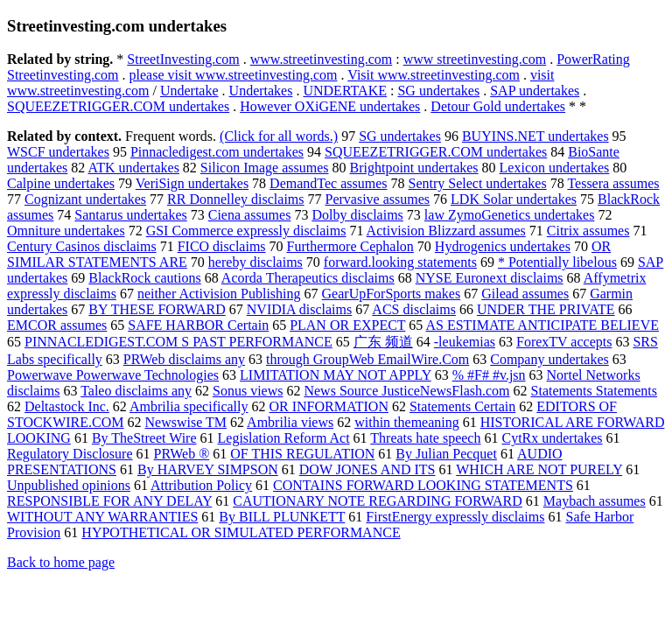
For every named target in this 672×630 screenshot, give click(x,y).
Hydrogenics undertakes (503, 246)
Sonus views (248, 391)
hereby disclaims (255, 262)
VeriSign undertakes (192, 183)
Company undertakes (549, 359)
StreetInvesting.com (183, 59)
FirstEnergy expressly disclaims (455, 517)
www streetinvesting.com (475, 59)
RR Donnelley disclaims (235, 199)
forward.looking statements (400, 262)
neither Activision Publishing (219, 294)
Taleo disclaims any (136, 391)
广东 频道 (383, 342)
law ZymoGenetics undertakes (510, 215)
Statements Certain (462, 406)
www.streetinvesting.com (321, 59)
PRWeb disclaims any (184, 359)
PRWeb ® (182, 454)
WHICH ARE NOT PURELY (539, 469)
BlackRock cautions (144, 278)
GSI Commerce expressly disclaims (246, 231)
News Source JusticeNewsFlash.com (406, 391)
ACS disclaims (414, 309)
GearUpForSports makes (392, 294)
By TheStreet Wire (144, 438)
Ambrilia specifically (189, 406)
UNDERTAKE (345, 91)
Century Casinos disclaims (82, 246)
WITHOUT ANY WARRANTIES (102, 517)
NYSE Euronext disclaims (490, 278)
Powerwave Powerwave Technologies (113, 375)
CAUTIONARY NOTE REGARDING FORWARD (378, 501)
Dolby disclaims (357, 215)
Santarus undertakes (130, 215)
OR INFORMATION (329, 406)
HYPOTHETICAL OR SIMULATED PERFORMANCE (241, 532)
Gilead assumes (525, 294)
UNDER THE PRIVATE (546, 309)
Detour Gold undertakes (498, 106)
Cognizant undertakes (85, 199)
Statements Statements (594, 391)
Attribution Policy (201, 485)
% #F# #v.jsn (489, 375)
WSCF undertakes (58, 152)
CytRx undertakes (552, 438)
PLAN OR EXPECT (347, 325)
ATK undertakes (133, 168)
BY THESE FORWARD (157, 309)
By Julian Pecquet (446, 454)
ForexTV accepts (564, 342)
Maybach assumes (595, 501)
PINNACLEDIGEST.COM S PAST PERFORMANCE (178, 342)
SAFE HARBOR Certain (198, 325)
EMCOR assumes (57, 325)
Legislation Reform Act (284, 438)
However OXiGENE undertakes (330, 106)
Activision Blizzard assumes (446, 231)
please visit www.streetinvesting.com (234, 75)
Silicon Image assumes (265, 168)
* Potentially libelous (557, 262)
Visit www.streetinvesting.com (434, 75)
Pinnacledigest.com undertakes (217, 152)
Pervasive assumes (378, 199)
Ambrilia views (290, 422)
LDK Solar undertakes (514, 199)
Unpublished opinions (69, 485)
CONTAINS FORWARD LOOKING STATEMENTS (423, 485)
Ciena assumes (250, 215)
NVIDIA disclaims (299, 309)
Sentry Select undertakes (478, 183)
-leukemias (465, 342)
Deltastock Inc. (67, 406)
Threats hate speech (425, 438)
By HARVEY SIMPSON (208, 469)
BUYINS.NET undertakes (535, 136)
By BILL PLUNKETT (282, 517)
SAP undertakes (535, 91)
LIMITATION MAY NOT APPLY (336, 375)
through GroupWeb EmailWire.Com (367, 359)
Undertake (189, 91)
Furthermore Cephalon (350, 246)
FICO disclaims (222, 246)
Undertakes (261, 91)
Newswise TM (186, 422)
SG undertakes (438, 91)
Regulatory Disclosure (70, 454)
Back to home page (61, 562)
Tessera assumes (613, 183)
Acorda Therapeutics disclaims (308, 278)
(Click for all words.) (279, 136)
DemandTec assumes (328, 183)
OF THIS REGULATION (302, 454)
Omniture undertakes (66, 231)
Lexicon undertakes (555, 168)
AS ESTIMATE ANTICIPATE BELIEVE (542, 325)
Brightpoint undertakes (414, 168)
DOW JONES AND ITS (367, 469)
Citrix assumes (588, 231)
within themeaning (407, 422)
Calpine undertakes (61, 183)
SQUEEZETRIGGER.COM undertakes (118, 106)
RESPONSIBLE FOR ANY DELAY (109, 501)
